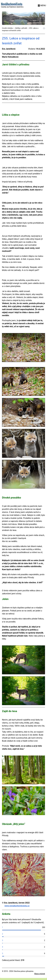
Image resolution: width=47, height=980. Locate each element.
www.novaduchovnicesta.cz (17, 906)
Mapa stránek (40, 974)
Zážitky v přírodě (21, 28)
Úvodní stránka (7, 28)
